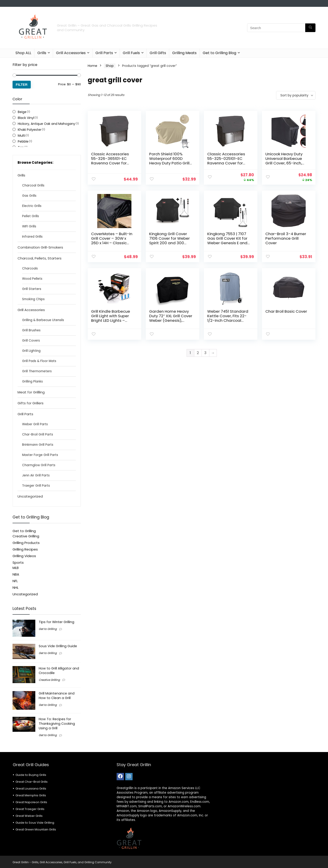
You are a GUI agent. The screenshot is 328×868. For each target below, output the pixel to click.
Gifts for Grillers (31, 403)
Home (92, 66)
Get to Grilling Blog (219, 53)
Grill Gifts (158, 53)
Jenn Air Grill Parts (36, 475)
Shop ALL (23, 53)
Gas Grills (29, 196)
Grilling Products (26, 543)
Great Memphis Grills (31, 795)
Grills (42, 53)
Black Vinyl (26, 118)
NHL (15, 587)
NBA (16, 574)
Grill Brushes (31, 330)
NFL (15, 581)
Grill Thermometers (37, 371)
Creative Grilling (26, 536)
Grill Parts (104, 53)
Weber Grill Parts (35, 424)
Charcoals (30, 268)
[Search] (310, 28)
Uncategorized (30, 496)
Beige (22, 112)
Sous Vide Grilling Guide (58, 646)
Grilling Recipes (25, 549)
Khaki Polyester (30, 130)
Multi (22, 136)
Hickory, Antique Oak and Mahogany (46, 124)
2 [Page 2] (198, 353)
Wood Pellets (32, 279)
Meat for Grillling (31, 392)
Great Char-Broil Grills (32, 782)
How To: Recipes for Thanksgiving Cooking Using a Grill (57, 724)
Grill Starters (32, 289)
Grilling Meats (184, 53)
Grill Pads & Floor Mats (39, 361)
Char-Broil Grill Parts (38, 434)
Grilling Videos (24, 556)
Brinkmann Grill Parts (38, 445)
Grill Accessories (71, 53)
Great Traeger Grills (30, 809)
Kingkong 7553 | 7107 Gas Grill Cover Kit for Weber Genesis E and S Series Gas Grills (227, 241)
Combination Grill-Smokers (40, 247)
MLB (16, 568)
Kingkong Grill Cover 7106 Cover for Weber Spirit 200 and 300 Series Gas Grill (169, 241)
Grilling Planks (32, 381)
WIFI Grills (29, 226)
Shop (110, 66)
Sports (18, 562)
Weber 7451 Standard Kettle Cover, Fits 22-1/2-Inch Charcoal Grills (228, 318)
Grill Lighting (31, 351)
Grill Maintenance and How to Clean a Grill (57, 696)
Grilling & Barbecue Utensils (43, 320)
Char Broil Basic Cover (286, 311)
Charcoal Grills (33, 185)
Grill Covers (31, 341)
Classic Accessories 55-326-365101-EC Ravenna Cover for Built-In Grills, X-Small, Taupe (112, 163)
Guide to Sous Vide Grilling (35, 823)
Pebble (23, 141)
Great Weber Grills (29, 816)
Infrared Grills (32, 237)
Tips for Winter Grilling (56, 622)
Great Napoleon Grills (31, 802)
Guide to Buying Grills (31, 775)
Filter (22, 84)
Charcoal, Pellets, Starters (40, 258)
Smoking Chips (33, 299)
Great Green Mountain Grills (36, 829)
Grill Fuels (131, 53)
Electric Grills (32, 206)
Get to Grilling (24, 531)
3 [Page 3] (205, 353)
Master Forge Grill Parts (40, 455)
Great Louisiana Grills (31, 789)
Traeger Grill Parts (36, 486)
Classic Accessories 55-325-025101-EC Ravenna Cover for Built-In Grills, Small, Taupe (226, 163)
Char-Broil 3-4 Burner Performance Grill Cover (286, 238)
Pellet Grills (31, 216)
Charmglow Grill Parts (39, 465)
